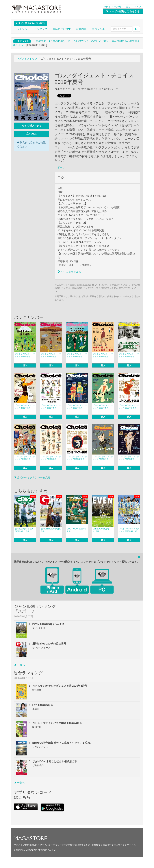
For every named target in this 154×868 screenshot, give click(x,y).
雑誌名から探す (62, 29)
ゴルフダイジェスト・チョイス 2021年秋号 (25, 407)
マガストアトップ (27, 59)
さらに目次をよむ (69, 272)
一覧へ (19, 665)
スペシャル (98, 29)
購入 (25, 365)
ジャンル (23, 29)
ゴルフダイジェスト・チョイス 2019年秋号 (25, 458)
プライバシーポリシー (51, 845)
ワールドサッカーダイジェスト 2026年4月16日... (129, 530)
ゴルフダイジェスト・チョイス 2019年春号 (51, 458)
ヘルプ (138, 7)
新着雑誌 (81, 29)
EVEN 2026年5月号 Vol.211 (101, 530)
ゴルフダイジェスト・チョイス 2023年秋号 (51, 355)
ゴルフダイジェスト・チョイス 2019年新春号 (77, 458)
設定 (128, 7)
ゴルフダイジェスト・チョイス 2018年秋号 (103, 458)
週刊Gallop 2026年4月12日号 (51, 530)
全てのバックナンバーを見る (32, 477)
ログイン (108, 7)
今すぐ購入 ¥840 (31, 126)
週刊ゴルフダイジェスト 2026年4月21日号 (25, 530)
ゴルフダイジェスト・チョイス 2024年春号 (25, 355)
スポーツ (60, 167)
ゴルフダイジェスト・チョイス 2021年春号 (51, 407)
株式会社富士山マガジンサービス (119, 845)
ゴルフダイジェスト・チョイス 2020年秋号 (77, 407)
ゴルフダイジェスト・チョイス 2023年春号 (77, 355)
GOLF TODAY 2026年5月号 (76, 530)
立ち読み (31, 134)
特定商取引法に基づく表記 (77, 845)
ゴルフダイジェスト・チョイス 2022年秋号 (103, 355)
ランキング (41, 29)
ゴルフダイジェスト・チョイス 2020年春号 (103, 407)
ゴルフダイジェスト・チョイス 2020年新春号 (129, 407)
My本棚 (118, 7)
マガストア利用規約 (24, 845)
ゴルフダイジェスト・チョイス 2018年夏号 (129, 458)
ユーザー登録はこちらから (123, 11)
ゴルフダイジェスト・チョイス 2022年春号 (129, 355)
